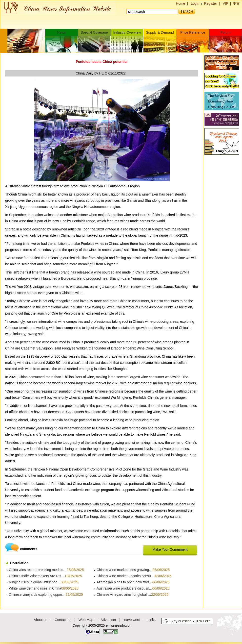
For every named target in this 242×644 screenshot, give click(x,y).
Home (180, 3)
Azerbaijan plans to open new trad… (124, 582)
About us (41, 620)
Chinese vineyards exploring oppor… (37, 594)
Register (210, 3)
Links (151, 620)
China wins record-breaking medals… (38, 570)
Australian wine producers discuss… (124, 588)
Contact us (63, 620)
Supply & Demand (160, 32)
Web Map (86, 620)
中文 (236, 3)
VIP (225, 3)
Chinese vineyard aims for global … (124, 594)
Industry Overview (127, 32)
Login (195, 3)
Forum (225, 32)
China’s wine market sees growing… (124, 570)
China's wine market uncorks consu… (125, 576)
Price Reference (193, 32)
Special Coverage (94, 32)
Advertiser (108, 620)
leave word (132, 620)
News (61, 32)
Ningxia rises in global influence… (35, 582)
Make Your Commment (170, 549)
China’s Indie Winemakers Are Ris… (37, 576)
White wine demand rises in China (35, 588)
